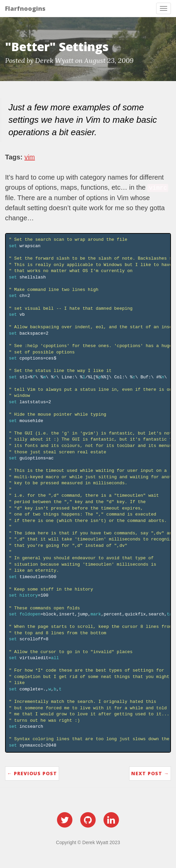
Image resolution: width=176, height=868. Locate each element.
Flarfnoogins (25, 8)
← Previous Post (32, 773)
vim (30, 157)
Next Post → (150, 773)
